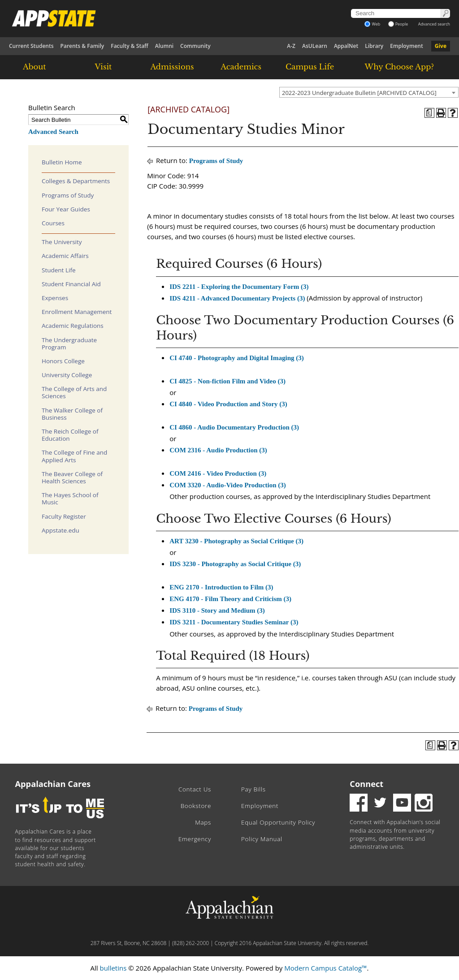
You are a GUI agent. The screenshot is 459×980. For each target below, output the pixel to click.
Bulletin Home (62, 162)
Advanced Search (53, 132)
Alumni (164, 46)
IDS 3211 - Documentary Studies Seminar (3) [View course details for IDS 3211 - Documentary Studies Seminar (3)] (234, 622)
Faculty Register (64, 516)
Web (372, 24)
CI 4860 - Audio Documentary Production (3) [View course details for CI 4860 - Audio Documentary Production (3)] (234, 427)
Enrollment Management (77, 312)
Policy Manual (262, 839)
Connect (366, 784)
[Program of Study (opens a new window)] (429, 113)
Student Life (59, 270)
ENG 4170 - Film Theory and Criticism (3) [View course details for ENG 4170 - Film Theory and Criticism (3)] (230, 599)
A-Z (291, 46)
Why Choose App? (399, 67)
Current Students (31, 46)
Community (195, 46)
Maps (203, 822)
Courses (53, 223)
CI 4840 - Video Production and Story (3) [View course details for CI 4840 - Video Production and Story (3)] (228, 404)
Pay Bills (253, 789)
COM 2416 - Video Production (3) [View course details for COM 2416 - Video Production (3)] (218, 473)
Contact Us (195, 789)
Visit (104, 67)
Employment (406, 46)
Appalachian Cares (53, 784)
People (398, 24)
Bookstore (196, 806)
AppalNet (346, 46)
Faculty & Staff (130, 46)
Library (374, 46)
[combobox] (369, 92)
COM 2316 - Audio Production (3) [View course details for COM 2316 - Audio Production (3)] (218, 450)
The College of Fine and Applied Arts (74, 456)
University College (67, 375)
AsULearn (315, 46)
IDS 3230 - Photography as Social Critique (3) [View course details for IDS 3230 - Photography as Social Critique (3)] (235, 564)
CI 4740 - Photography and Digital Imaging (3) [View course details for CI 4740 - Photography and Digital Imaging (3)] (237, 358)
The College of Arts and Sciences (74, 392)
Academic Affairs (65, 256)
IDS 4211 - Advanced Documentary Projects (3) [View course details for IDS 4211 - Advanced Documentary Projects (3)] (237, 298)
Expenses (55, 298)
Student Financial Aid (71, 284)
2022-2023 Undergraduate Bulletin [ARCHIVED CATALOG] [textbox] (359, 93)
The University (62, 242)
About (35, 67)
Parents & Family (82, 46)
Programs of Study (68, 195)
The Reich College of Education (70, 435)
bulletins (113, 968)
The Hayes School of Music (70, 499)
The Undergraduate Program (69, 344)
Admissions (172, 67)
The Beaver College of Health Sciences (72, 477)
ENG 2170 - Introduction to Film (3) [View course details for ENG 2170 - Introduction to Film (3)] (221, 587)
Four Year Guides (66, 209)
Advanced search (434, 24)
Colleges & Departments (76, 181)
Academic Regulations (73, 326)
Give (441, 46)
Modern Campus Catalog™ (325, 968)
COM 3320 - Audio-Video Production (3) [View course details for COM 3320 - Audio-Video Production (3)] (228, 485)
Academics (241, 67)
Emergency (195, 839)
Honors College (63, 361)
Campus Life (310, 67)
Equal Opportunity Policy (278, 822)
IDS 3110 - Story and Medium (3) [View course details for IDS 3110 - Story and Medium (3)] (217, 610)
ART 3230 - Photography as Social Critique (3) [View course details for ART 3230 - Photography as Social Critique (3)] (236, 541)
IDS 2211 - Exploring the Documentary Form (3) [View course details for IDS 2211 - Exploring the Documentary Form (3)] (239, 287)
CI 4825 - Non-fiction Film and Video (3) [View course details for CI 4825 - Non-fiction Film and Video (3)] (227, 381)
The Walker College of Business (72, 414)
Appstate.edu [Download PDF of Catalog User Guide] (61, 530)
